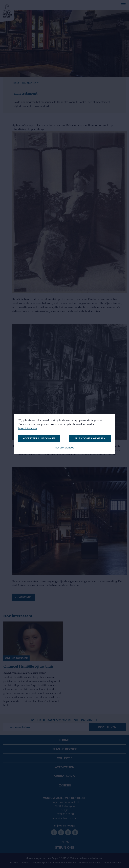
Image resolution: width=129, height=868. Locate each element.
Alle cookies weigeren (90, 439)
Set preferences (65, 448)
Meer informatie (28, 428)
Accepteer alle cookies (39, 439)
